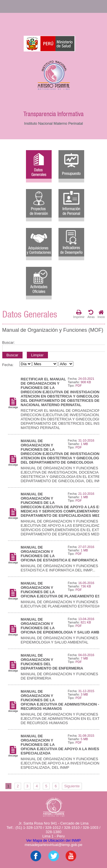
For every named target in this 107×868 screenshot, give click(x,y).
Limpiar (37, 355)
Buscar (12, 355)
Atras (91, 314)
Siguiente (72, 786)
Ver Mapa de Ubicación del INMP (53, 840)
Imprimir (79, 314)
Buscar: (9, 342)
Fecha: (8, 365)
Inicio (101, 314)
